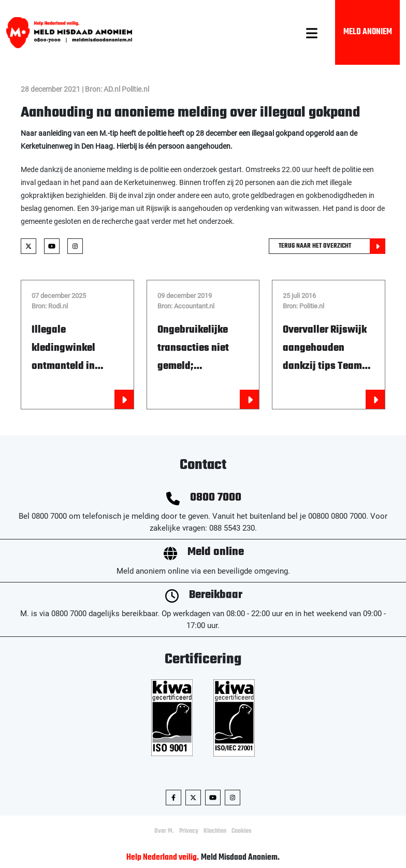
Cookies (242, 831)
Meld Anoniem (368, 32)
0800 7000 (216, 498)
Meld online (216, 552)
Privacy (189, 831)
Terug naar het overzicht (332, 246)
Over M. (164, 831)
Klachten (215, 831)
